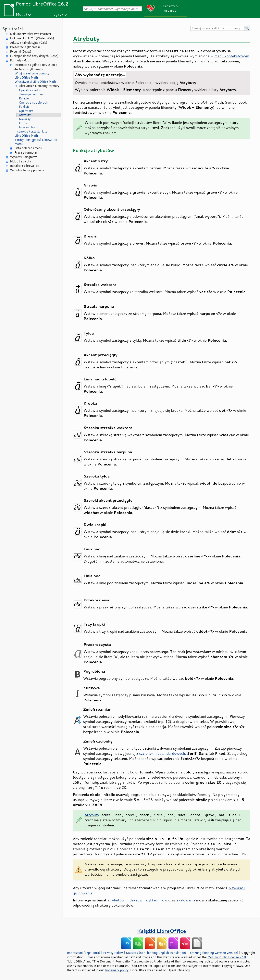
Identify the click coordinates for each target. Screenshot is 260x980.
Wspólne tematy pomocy (27, 170)
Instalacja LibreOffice (25, 166)
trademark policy (117, 970)
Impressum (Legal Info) (84, 953)
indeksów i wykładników (147, 900)
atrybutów (116, 900)
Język (59, 14)
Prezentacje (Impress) (25, 47)
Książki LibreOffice (161, 931)
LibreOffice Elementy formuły (39, 86)
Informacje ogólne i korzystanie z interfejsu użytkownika (34, 67)
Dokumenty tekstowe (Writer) (31, 34)
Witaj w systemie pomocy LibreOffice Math (32, 75)
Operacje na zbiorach (33, 102)
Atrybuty (25, 115)
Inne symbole (28, 127)
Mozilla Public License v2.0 (227, 957)
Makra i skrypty (20, 161)
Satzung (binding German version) (214, 953)
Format (24, 123)
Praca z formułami (27, 153)
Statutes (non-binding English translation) (156, 953)
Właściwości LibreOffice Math (35, 82)
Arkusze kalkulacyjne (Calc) (29, 43)
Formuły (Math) (21, 60)
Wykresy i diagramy (23, 157)
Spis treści (12, 29)
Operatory (26, 111)
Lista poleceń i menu (28, 148)
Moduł (21, 14)
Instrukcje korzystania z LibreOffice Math (31, 134)
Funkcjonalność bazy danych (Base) (34, 56)
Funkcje (24, 107)
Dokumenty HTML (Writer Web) (32, 38)
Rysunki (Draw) (21, 51)
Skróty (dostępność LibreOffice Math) (36, 142)
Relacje (24, 98)
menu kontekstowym (232, 56)
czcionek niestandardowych (162, 753)
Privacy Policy (113, 953)
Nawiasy (25, 119)
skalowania (186, 900)
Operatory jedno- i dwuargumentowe (32, 92)
